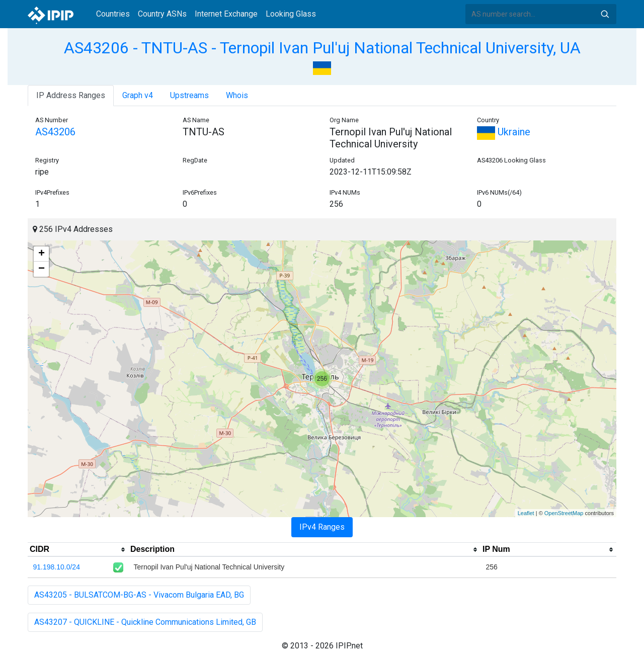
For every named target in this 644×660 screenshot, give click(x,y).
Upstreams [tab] (189, 95)
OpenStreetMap (564, 513)
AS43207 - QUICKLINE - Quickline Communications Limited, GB (145, 622)
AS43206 (55, 132)
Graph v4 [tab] (138, 95)
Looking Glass (291, 14)
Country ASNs (162, 14)
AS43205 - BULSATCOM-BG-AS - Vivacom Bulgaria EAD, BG (139, 595)
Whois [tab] (237, 95)
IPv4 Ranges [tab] (322, 527)
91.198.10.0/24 (57, 567)
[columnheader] (78, 550)
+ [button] (42, 254)
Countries (113, 14)
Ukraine (504, 132)
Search (605, 14)
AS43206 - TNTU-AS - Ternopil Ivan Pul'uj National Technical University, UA (322, 48)
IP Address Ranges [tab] (71, 95)
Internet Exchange (226, 14)
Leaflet (526, 513)
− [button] (42, 269)
